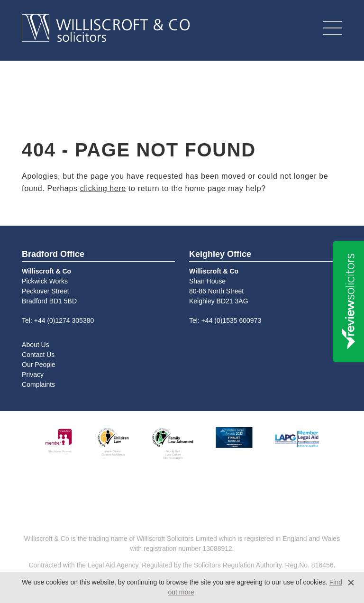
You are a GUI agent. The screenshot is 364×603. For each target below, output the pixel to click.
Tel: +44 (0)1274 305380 (58, 320)
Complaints (38, 384)
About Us (36, 345)
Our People (39, 365)
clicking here (103, 188)
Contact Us (38, 355)
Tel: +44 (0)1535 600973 (225, 320)
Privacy (33, 375)
